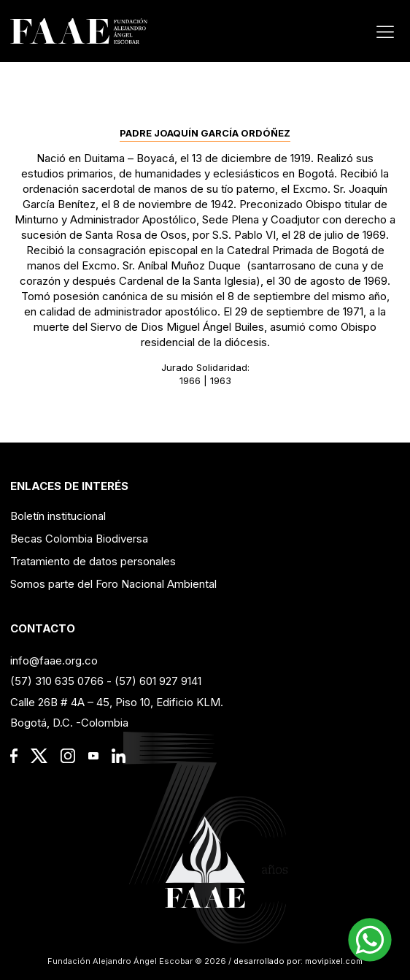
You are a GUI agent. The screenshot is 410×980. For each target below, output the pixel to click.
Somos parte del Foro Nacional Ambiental (113, 584)
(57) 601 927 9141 (158, 681)
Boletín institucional (58, 516)
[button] (370, 940)
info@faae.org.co (54, 661)
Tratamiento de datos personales (93, 561)
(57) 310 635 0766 (57, 681)
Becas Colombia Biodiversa (79, 539)
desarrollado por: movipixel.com (297, 961)
